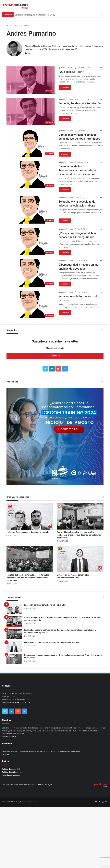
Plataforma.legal (45, 784)
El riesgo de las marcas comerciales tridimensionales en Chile (52, 642)
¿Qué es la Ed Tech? (71, 72)
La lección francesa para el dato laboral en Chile (34, 15)
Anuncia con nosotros (11, 775)
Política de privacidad (11, 769)
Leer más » (65, 87)
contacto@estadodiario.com (18, 702)
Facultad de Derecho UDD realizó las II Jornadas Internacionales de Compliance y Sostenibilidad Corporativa (28, 578)
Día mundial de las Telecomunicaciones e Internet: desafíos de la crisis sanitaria (79, 170)
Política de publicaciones (12, 772)
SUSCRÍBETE (7, 754)
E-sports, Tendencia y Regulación (80, 103)
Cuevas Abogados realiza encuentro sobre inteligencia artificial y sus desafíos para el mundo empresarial (79, 535)
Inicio (10, 25)
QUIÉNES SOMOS (9, 737)
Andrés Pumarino (66, 68)
